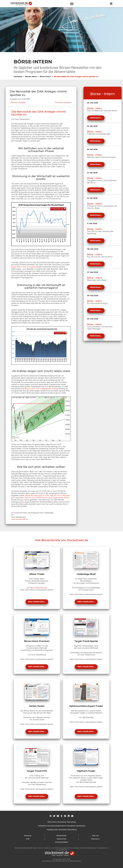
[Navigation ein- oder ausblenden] (111, 4)
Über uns (95, 836)
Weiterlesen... (96, 118)
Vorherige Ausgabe (63, 102)
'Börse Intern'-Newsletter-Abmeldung (62, 822)
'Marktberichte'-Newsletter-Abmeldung (62, 830)
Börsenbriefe (61, 836)
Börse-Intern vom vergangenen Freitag (41, 389)
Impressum (95, 839)
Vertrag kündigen (61, 842)
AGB (28, 839)
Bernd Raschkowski (39, 588)
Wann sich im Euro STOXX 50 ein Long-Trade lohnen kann (44, 498)
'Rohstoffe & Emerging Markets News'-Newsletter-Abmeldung (61, 826)
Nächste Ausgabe (18, 102)
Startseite (18, 77)
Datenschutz (62, 839)
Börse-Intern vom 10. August (23, 267)
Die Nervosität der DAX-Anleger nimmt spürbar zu (76, 77)
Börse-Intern (45, 77)
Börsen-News (31, 77)
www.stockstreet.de (20, 519)
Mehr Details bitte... (37, 602)
